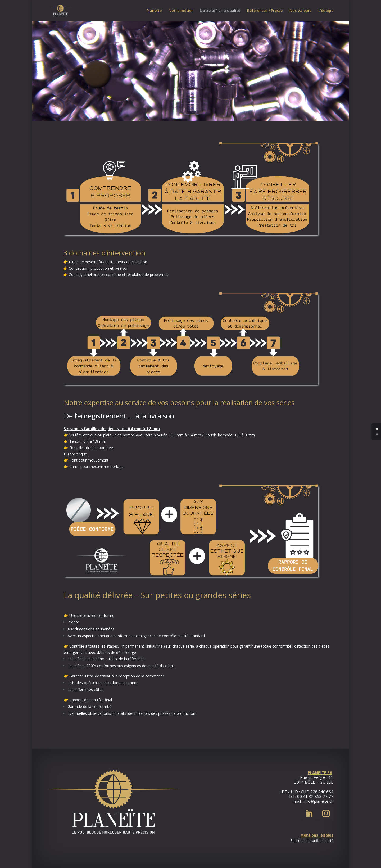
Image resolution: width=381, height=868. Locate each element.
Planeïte (154, 11)
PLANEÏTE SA (320, 772)
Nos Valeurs (300, 11)
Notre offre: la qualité (220, 11)
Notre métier (181, 11)
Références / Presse (265, 11)
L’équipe (326, 11)
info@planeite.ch (319, 801)
